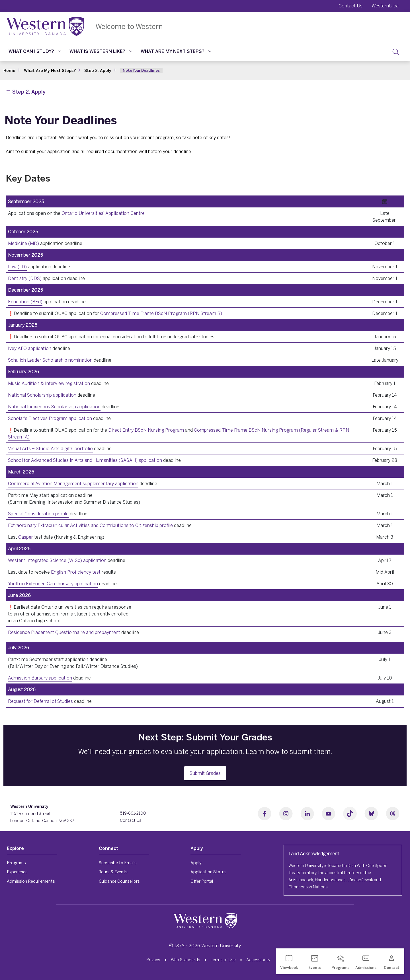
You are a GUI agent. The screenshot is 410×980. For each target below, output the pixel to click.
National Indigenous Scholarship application (54, 407)
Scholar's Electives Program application (50, 418)
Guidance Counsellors (119, 881)
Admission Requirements (31, 881)
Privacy (153, 960)
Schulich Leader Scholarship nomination (50, 360)
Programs (16, 863)
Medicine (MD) (23, 243)
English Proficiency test (76, 572)
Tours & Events (113, 872)
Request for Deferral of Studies (40, 701)
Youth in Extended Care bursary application (53, 584)
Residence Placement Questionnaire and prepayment (64, 632)
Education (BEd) (25, 302)
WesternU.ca (385, 6)
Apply (196, 863)
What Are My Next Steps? (176, 51)
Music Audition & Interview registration (49, 383)
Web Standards (185, 960)
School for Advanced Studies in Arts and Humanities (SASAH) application (85, 460)
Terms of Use (223, 960)
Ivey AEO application (30, 348)
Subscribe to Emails (118, 863)
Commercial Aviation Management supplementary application (73, 483)
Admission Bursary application (40, 678)
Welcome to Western (129, 26)
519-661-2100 (133, 813)
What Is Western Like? (101, 51)
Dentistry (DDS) (25, 278)
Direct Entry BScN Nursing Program (146, 430)
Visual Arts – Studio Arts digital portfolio (50, 448)
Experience (17, 872)
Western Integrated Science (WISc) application (57, 560)
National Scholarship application (42, 395)
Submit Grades (205, 773)
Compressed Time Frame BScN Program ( (145, 313)
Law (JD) (17, 267)
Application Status (209, 872)
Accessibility (258, 960)
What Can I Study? (35, 51)
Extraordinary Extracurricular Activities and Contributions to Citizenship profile (90, 525)
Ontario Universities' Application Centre (103, 213)
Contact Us (350, 6)
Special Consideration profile (38, 514)
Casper (26, 537)
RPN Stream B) (206, 313)
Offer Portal (202, 881)
